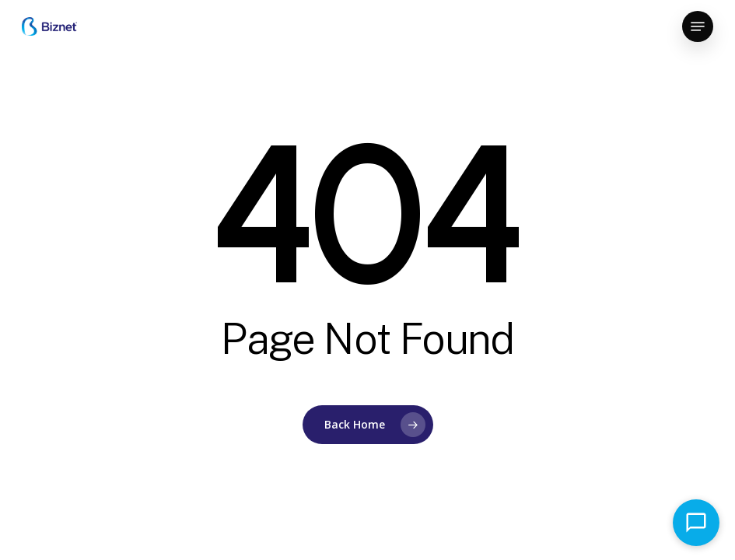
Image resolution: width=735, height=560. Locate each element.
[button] (698, 26)
